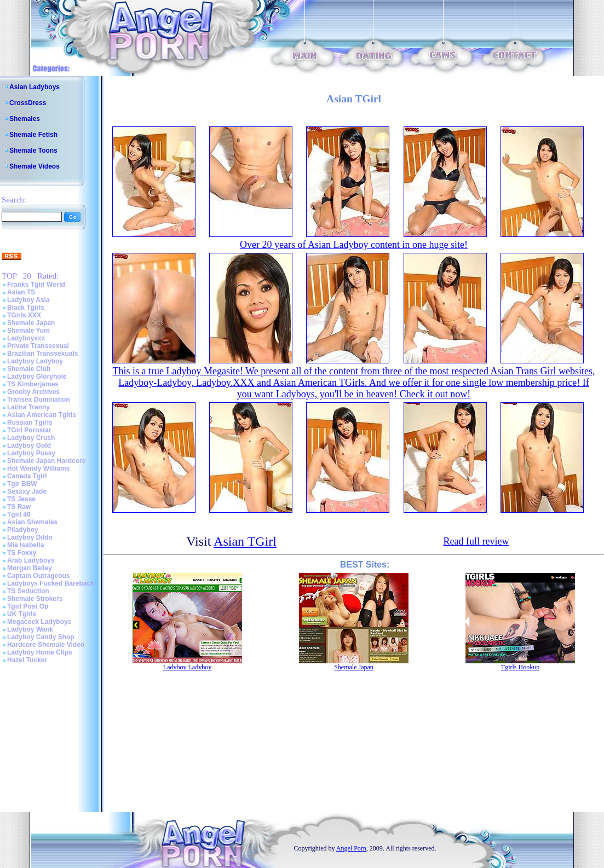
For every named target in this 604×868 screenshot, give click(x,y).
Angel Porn (351, 848)
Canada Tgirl (27, 476)
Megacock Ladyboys (39, 622)
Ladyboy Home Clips (40, 652)
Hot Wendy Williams (38, 468)
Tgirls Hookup (520, 667)
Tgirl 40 (19, 514)
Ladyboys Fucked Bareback (51, 583)
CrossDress (28, 103)
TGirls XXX (24, 315)
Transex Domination (39, 400)
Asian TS (21, 292)
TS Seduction (28, 591)
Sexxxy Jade (27, 491)
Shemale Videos (34, 166)
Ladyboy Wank (30, 629)
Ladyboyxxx (26, 338)
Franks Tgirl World (36, 285)
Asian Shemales (32, 522)
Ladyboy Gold (29, 445)
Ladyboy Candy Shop (41, 637)
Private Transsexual (38, 346)
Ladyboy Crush (31, 438)
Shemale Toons (33, 151)
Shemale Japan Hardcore (46, 461)
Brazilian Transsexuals (42, 354)
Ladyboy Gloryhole (37, 377)
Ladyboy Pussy (31, 453)
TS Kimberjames (33, 384)
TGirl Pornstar (29, 430)
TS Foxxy (22, 553)
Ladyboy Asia (28, 300)
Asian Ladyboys (34, 87)
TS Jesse (21, 499)
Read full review (476, 541)
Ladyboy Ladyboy (35, 361)
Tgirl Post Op (28, 606)
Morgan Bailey (30, 568)
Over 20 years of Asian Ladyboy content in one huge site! (354, 245)
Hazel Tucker (27, 660)
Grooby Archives (33, 392)
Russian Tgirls (30, 423)
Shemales (25, 119)
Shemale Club (29, 369)
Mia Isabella (25, 545)
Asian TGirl (245, 541)
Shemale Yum (28, 331)
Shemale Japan (31, 323)
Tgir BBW (22, 484)
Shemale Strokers (35, 599)
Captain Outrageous (39, 576)
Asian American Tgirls (42, 415)
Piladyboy (23, 530)
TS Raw (19, 507)
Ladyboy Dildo (30, 537)
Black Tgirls (26, 308)
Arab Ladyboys (31, 560)
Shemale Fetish (33, 135)
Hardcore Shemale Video (46, 645)
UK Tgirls (22, 614)
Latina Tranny (28, 407)
